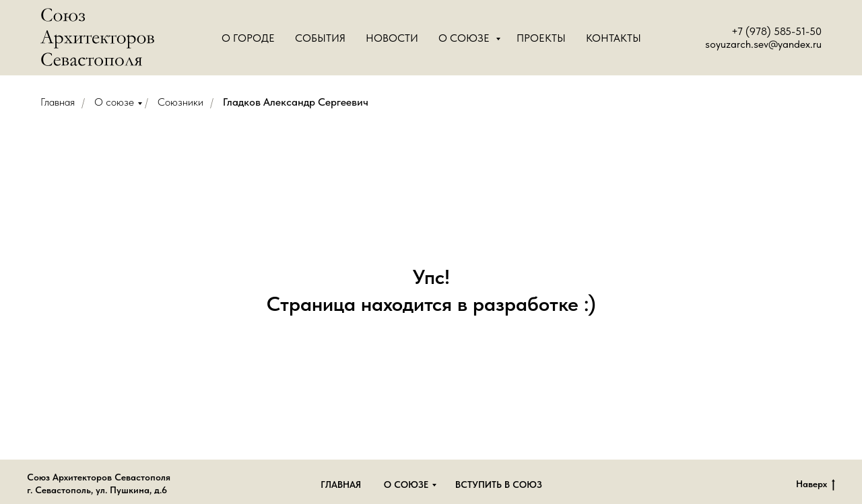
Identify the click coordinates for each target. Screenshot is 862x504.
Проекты (541, 38)
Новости (392, 38)
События (320, 38)
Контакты (614, 38)
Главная (58, 102)
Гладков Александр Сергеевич (296, 102)
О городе (248, 38)
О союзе (114, 102)
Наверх (816, 484)
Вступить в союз (499, 484)
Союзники (180, 102)
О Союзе (465, 38)
